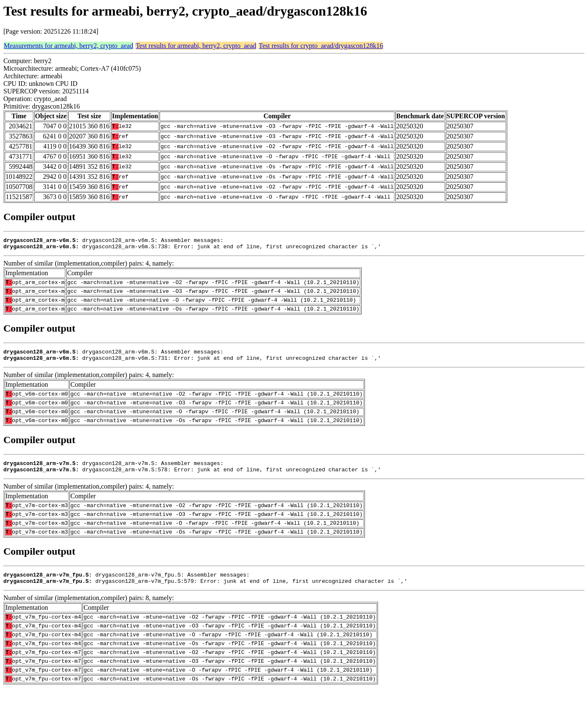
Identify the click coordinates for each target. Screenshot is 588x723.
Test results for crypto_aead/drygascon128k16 (321, 46)
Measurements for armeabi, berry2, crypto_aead (68, 46)
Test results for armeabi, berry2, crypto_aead (196, 46)
